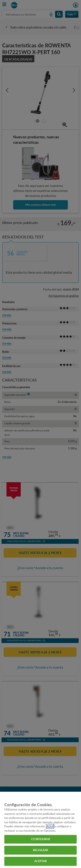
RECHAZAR (40, 850)
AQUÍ (50, 826)
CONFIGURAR (40, 839)
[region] (40, 830)
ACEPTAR (41, 861)
